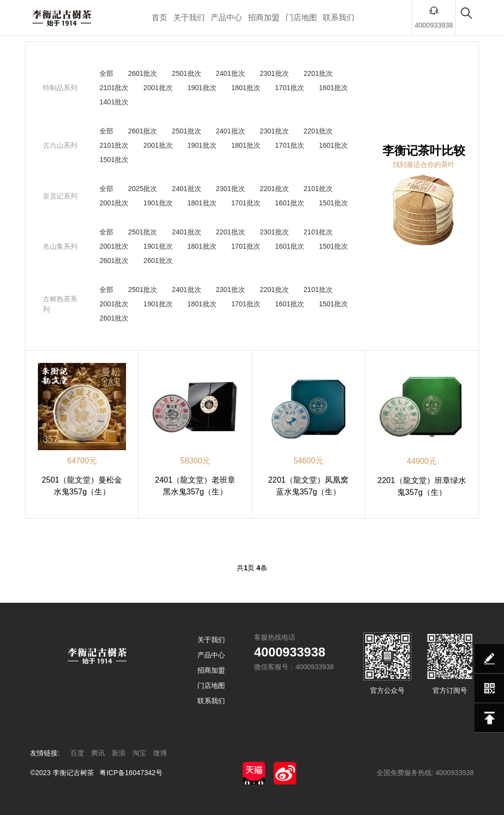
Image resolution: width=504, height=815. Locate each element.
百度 (77, 753)
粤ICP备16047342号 (131, 773)
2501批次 (186, 73)
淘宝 (139, 753)
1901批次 (202, 88)
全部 (106, 73)
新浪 (119, 753)
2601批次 (142, 73)
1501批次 (114, 160)
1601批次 (333, 88)
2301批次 (274, 73)
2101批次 (114, 88)
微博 (160, 753)
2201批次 (318, 73)
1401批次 (114, 102)
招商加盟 (264, 17)
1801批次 (246, 88)
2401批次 (231, 73)
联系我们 (339, 17)
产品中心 (226, 17)
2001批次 (158, 88)
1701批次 (290, 88)
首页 (159, 17)
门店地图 (301, 17)
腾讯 (98, 753)
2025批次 (142, 189)
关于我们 (189, 17)
